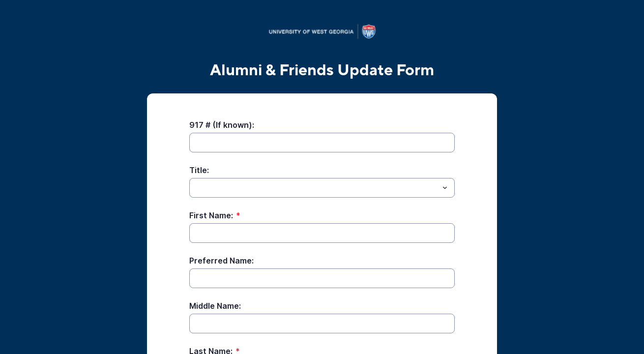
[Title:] (314, 188)
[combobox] (322, 188)
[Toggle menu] (445, 188)
